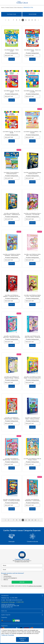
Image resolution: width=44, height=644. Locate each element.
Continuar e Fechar (22, 639)
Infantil (6, 575)
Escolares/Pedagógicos (10, 578)
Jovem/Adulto (7, 576)
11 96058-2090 (20, 602)
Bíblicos (6, 580)
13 (32, 20)
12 (29, 20)
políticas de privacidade (35, 586)
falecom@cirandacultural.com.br (14, 600)
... (11, 20)
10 (23, 20)
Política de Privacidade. (8, 635)
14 (35, 20)
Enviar (22, 582)
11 (26, 20)
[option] (12, 538)
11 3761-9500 (14, 598)
